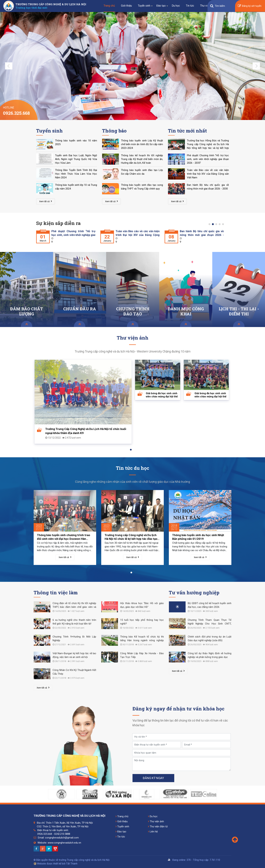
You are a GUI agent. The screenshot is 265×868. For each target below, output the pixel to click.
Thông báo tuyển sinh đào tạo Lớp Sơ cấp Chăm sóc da (142, 172)
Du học (176, 6)
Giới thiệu (126, 6)
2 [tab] (214, 225)
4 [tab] (220, 225)
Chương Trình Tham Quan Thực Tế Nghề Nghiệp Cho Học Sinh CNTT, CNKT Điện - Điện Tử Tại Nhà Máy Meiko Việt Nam (210, 622)
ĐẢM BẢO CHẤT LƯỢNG (27, 311)
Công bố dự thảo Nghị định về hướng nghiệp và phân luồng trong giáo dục (210, 655)
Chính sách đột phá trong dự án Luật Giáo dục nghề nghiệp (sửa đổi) (210, 639)
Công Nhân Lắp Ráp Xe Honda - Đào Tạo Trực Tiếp (142, 655)
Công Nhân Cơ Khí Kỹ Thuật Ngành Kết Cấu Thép (74, 672)
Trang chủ (109, 6)
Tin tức (190, 6)
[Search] (224, 6)
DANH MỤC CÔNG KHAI (186, 311)
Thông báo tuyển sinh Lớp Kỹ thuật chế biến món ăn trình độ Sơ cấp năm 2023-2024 (142, 144)
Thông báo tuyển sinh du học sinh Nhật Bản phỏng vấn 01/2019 (198, 537)
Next (256, 66)
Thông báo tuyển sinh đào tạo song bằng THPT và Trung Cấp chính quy (142, 187)
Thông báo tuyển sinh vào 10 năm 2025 (76, 142)
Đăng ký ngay (153, 778)
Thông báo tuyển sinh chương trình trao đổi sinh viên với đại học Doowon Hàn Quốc (64, 537)
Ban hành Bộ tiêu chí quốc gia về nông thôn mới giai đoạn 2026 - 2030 (208, 187)
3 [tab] (217, 225)
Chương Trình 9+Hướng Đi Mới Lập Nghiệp (74, 639)
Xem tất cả (46, 201)
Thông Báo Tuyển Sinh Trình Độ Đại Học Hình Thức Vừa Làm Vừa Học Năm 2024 (76, 174)
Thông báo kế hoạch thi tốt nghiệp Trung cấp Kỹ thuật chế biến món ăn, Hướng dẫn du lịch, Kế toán (142, 159)
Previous (9, 66)
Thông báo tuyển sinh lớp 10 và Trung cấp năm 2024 (76, 187)
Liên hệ (153, 832)
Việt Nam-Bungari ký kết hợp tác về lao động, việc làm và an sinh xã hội (74, 655)
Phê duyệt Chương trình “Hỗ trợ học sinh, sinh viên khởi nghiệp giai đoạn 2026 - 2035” (208, 159)
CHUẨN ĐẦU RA (80, 309)
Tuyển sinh (144, 6)
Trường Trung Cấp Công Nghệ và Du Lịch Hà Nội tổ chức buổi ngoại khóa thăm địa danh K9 (86, 431)
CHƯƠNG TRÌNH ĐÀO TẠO (133, 311)
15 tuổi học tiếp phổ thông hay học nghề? (142, 622)
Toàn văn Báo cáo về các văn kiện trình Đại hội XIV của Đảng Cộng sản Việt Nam (208, 174)
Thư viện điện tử (158, 826)
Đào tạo (161, 6)
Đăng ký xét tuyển (250, 6)
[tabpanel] (66, 236)
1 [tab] (210, 225)
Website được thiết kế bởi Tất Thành (56, 864)
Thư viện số (207, 6)
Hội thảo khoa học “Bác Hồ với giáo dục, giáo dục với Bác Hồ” (142, 605)
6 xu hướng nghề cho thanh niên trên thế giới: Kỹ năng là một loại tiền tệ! (74, 622)
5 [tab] (224, 225)
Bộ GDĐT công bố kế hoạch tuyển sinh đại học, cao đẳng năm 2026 (210, 605)
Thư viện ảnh (156, 821)
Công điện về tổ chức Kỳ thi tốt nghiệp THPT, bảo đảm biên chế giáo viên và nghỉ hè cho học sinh (74, 605)
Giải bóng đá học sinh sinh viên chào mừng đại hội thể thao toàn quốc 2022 (162, 395)
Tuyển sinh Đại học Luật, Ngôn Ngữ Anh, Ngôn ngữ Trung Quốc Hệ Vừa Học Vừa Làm (76, 159)
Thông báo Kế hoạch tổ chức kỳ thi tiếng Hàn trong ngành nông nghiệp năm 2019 (142, 639)
